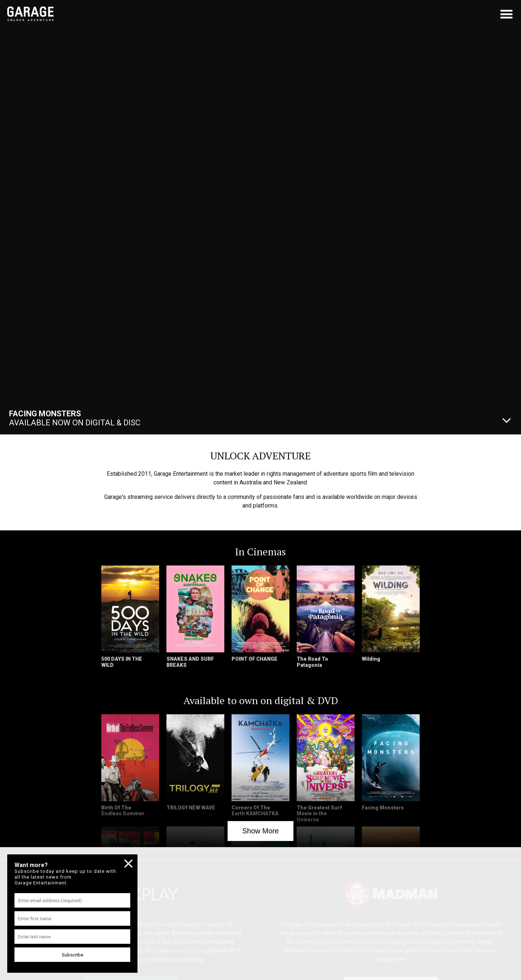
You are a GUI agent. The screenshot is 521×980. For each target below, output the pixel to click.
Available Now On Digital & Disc (75, 418)
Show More (260, 831)
